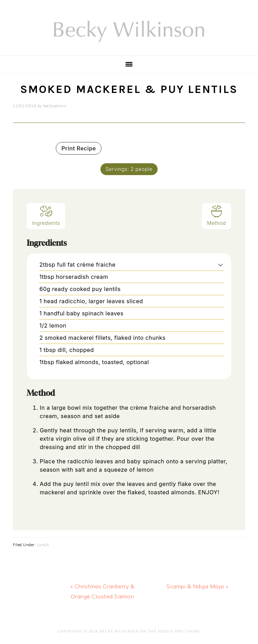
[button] (221, 265)
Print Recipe (79, 148)
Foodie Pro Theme (179, 631)
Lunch (43, 545)
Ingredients (46, 215)
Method (217, 215)
